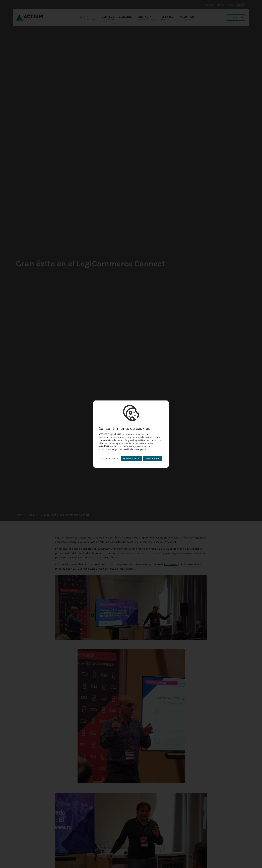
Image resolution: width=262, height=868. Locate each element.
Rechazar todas (131, 459)
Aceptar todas (153, 459)
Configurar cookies (109, 458)
